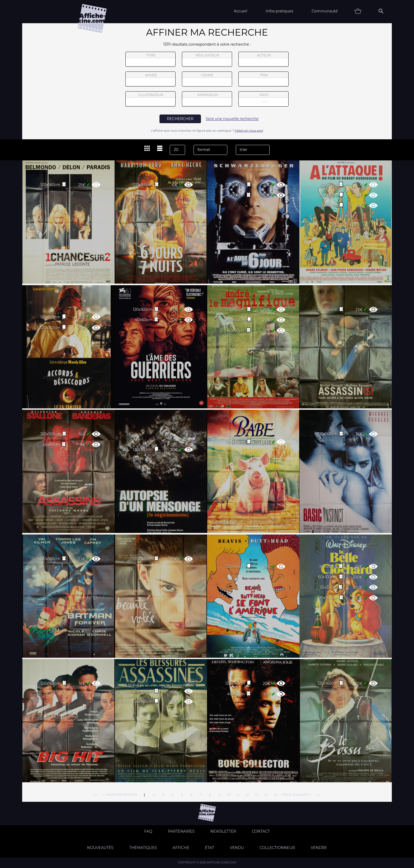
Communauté (325, 11)
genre (207, 80)
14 (266, 795)
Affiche (181, 848)
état (210, 848)
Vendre (319, 848)
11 (238, 795)
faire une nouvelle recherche (232, 119)
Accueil (240, 11)
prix (264, 79)
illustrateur (150, 99)
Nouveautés (100, 848)
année (150, 79)
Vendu (237, 848)
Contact (261, 831)
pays (264, 100)
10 (229, 795)
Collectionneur (277, 848)
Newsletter (223, 831)
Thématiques (143, 848)
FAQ (148, 831)
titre (150, 59)
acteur (264, 59)
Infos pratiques (279, 11)
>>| (318, 795)
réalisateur (207, 59)
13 (257, 795)
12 (248, 795)
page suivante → (297, 795)
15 (276, 795)
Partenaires (181, 831)
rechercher (180, 119)
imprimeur (207, 99)
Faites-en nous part (249, 131)
